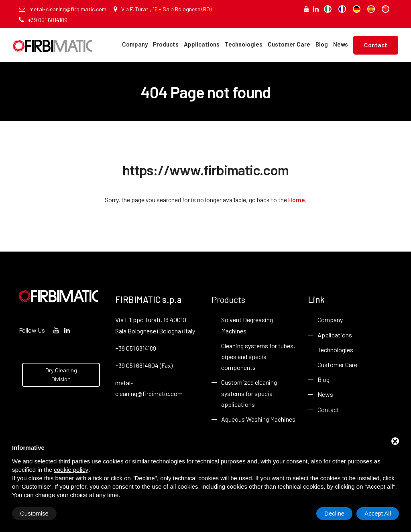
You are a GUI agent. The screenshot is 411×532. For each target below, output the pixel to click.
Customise (34, 513)
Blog (322, 44)
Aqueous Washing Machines (258, 419)
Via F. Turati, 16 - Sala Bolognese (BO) (163, 9)
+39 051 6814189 (43, 20)
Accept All (378, 513)
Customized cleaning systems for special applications (249, 393)
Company (135, 44)
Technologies (244, 44)
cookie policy (71, 470)
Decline (334, 513)
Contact (376, 45)
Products (166, 44)
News (341, 44)
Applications (202, 44)
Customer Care (289, 44)
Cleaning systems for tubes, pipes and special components (258, 356)
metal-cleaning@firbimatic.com (63, 9)
